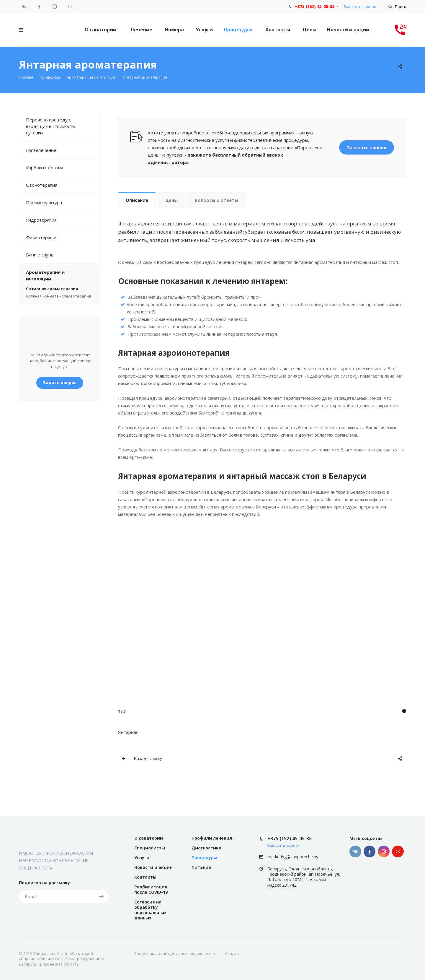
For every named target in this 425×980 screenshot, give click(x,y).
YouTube (70, 6)
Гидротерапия (63, 220)
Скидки (232, 953)
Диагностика (206, 848)
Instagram (55, 6)
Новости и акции (348, 30)
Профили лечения (212, 838)
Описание (137, 200)
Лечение (141, 30)
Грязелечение (63, 150)
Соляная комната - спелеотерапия (58, 296)
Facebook (39, 6)
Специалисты (150, 848)
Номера (174, 30)
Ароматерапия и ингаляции (63, 275)
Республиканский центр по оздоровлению (175, 953)
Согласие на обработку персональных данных (150, 910)
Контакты (278, 30)
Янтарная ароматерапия (52, 289)
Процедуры (238, 30)
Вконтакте (24, 6)
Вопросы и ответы (216, 200)
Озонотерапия (63, 185)
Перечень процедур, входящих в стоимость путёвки (63, 126)
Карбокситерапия (63, 168)
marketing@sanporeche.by (293, 857)
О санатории (100, 30)
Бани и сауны (63, 255)
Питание (201, 867)
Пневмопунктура (63, 202)
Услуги (204, 30)
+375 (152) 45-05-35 (315, 6)
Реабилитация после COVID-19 (151, 889)
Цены (310, 30)
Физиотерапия (63, 237)
